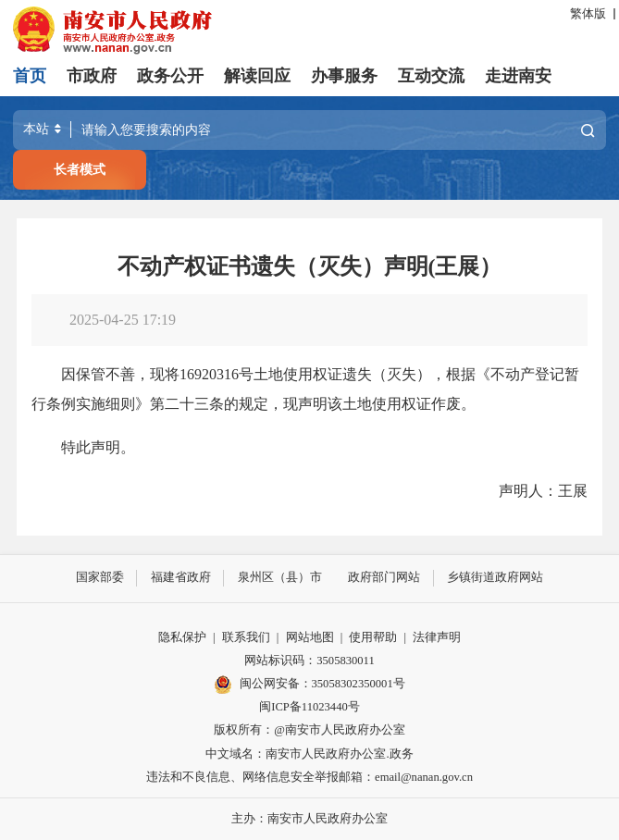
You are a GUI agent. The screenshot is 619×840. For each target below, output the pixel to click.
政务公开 (170, 76)
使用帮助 (373, 637)
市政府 (92, 76)
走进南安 (518, 76)
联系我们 (246, 637)
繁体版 (588, 14)
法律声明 (437, 637)
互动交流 (431, 76)
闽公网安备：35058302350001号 (309, 685)
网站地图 (310, 637)
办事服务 (344, 76)
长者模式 (80, 169)
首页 (30, 76)
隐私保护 (182, 637)
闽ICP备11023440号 (309, 707)
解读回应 (257, 76)
